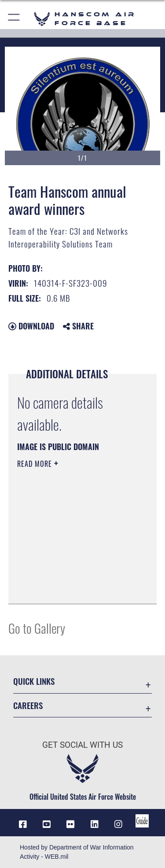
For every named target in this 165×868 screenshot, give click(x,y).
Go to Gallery (37, 628)
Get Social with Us (82, 745)
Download (31, 326)
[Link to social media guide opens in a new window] (142, 821)
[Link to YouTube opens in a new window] (47, 824)
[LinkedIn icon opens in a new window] (95, 824)
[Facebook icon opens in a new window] (23, 824)
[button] (14, 19)
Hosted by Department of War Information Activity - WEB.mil (77, 852)
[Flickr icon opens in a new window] (70, 824)
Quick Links (34, 681)
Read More (36, 464)
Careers (28, 705)
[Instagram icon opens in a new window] (118, 824)
